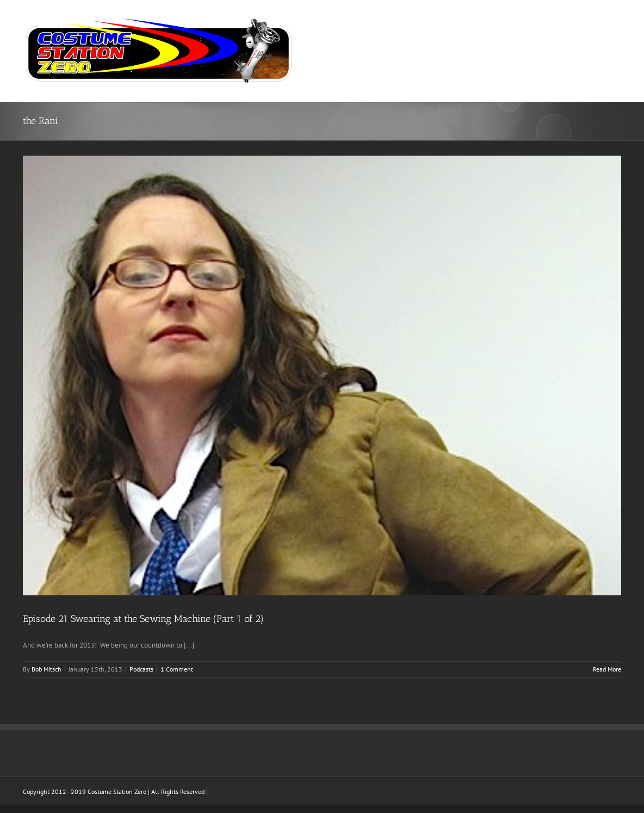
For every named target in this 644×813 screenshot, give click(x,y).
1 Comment (177, 669)
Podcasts (141, 669)
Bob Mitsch (47, 669)
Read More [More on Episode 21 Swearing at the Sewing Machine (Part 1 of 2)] (607, 669)
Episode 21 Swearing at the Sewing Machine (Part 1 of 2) (143, 619)
